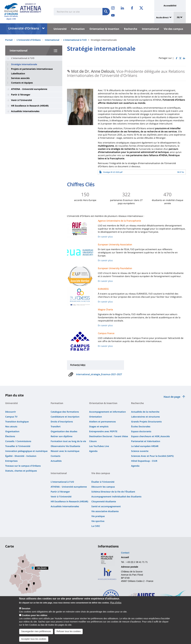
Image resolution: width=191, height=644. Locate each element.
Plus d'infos (116, 606)
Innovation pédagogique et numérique (26, 451)
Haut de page (172, 397)
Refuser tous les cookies (69, 634)
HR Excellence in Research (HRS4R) (30, 106)
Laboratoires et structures (145, 417)
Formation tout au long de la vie (68, 441)
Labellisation (18, 74)
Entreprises (11, 461)
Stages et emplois (99, 426)
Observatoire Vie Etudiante (65, 446)
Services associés (20, 78)
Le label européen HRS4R (145, 446)
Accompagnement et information (107, 412)
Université (60, 29)
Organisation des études (64, 431)
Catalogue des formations (65, 412)
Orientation (95, 417)
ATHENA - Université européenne (29, 89)
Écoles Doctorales (141, 426)
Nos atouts (11, 426)
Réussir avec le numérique (65, 451)
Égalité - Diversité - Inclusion (21, 456)
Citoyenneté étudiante (104, 501)
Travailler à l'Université (18, 446)
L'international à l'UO (75, 40)
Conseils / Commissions (18, 441)
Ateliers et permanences (102, 422)
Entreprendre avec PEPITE (103, 431)
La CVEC (96, 526)
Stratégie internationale (24, 64)
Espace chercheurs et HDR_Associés (150, 436)
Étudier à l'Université (103, 482)
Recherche (131, 29)
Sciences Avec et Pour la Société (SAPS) (152, 456)
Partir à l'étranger (21, 95)
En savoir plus (105, 237)
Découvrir (11, 412)
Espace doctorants (141, 431)
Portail (9, 40)
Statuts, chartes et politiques (21, 471)
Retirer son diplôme (62, 436)
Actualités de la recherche (145, 412)
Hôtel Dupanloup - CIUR (144, 461)
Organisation (12, 431)
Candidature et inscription (65, 417)
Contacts (56, 456)
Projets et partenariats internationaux (32, 69)
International (150, 29)
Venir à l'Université (21, 100)
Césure (93, 441)
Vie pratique (98, 516)
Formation (78, 29)
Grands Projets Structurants (146, 422)
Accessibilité (170, 6)
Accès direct (162, 17)
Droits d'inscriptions (62, 422)
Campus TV (11, 417)
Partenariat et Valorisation (146, 441)
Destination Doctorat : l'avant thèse (109, 436)
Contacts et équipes (22, 83)
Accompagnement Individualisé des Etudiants (116, 497)
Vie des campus (173, 29)
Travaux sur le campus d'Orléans (23, 466)
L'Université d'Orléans (29, 40)
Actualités (56, 461)
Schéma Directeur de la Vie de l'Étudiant (113, 492)
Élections (10, 436)
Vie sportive (98, 521)
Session (26, 612)
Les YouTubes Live (99, 446)
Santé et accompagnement (106, 506)
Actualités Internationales (25, 111)
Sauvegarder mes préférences (36, 634)
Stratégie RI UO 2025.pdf (113, 172)
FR (180, 17)
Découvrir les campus (103, 487)
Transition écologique (17, 422)
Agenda (93, 451)
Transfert (56, 426)
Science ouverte (140, 451)
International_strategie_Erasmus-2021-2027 (99, 374)
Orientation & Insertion (104, 29)
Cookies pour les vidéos (34, 618)
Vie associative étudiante (105, 511)
